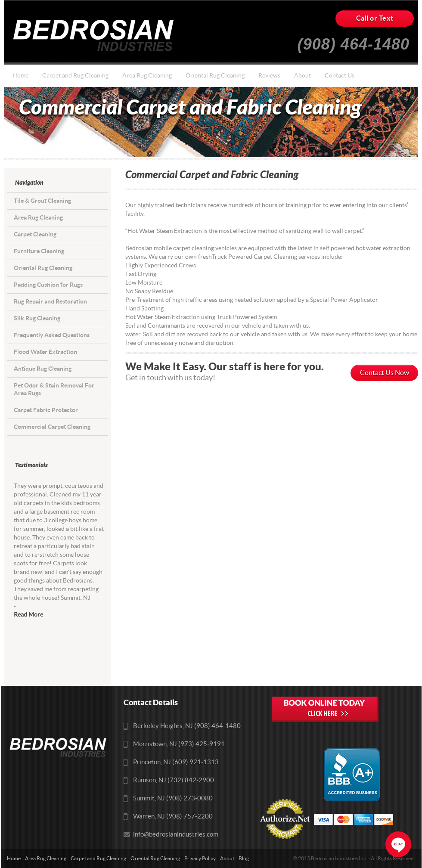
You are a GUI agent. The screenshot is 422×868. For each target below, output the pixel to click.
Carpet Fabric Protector (46, 410)
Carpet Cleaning (35, 234)
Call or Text (375, 19)
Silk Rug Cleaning (37, 318)
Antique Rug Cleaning (43, 369)
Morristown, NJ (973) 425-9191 (179, 744)
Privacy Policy (200, 859)
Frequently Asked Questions (52, 335)
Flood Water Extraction (45, 352)
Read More (28, 615)
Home (20, 76)
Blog (244, 859)
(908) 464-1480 (354, 41)
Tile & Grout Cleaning (42, 201)
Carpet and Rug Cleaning (75, 76)
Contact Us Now (385, 373)
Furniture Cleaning (39, 251)
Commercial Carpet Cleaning (52, 427)
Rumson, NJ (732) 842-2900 (174, 780)
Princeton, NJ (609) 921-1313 (176, 762)
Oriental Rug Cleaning (215, 76)
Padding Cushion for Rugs (48, 285)
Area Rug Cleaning (147, 76)
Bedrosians (96, 35)
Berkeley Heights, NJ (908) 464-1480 (187, 726)
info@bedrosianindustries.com (176, 835)
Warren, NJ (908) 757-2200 (173, 817)
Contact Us (340, 76)
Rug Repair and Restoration (50, 302)
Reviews (269, 76)
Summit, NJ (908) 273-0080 (173, 798)
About (303, 76)
